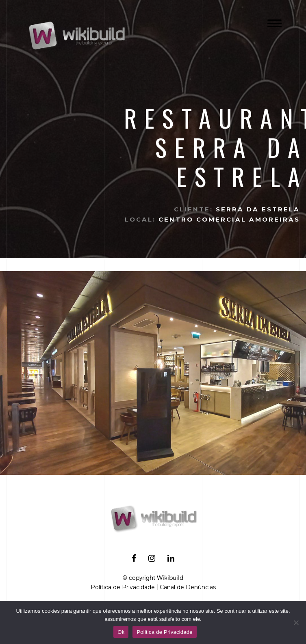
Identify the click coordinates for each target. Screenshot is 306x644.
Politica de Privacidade (164, 632)
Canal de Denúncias (188, 587)
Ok (121, 632)
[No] (296, 622)
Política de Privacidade (123, 587)
